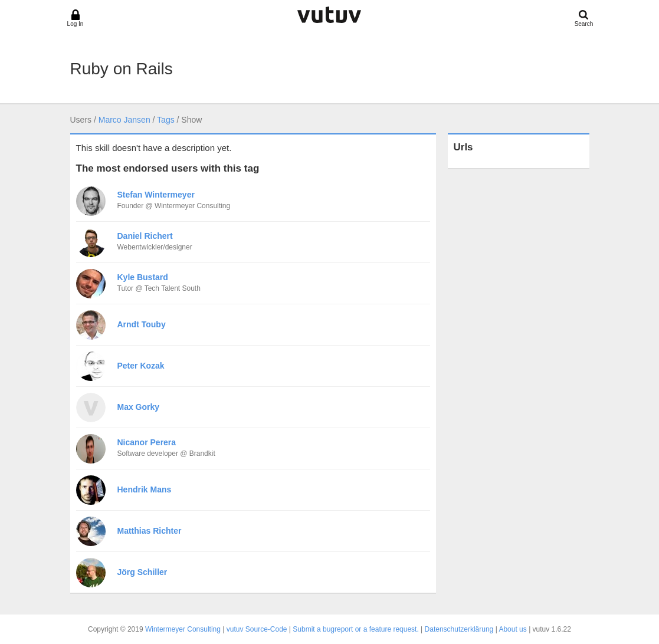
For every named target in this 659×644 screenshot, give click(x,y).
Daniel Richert (145, 236)
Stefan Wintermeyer (156, 195)
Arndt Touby (142, 324)
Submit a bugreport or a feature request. (355, 629)
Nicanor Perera (147, 442)
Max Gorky (139, 407)
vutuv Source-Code (257, 629)
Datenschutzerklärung (459, 629)
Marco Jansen (124, 120)
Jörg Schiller (142, 572)
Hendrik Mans (145, 489)
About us (512, 629)
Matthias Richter (150, 531)
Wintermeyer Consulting (183, 629)
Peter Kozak (141, 366)
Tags (166, 120)
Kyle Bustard (143, 277)
